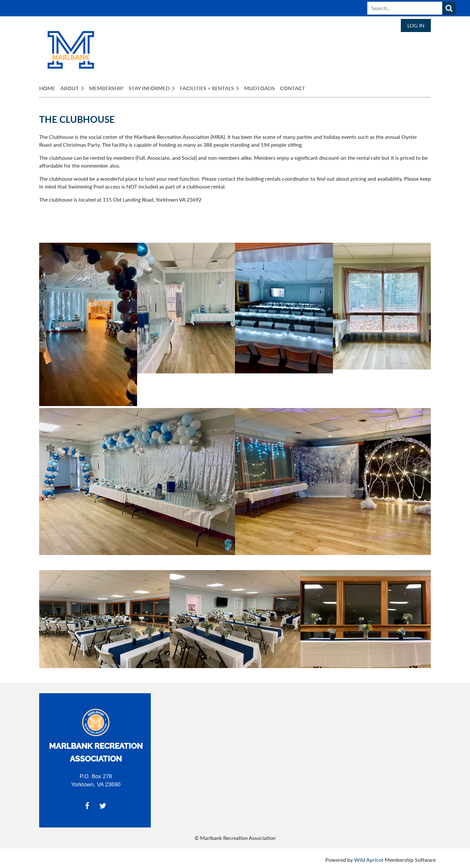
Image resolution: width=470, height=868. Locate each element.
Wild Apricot (369, 860)
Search (449, 8)
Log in (416, 25)
